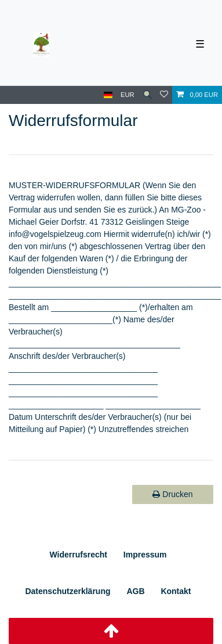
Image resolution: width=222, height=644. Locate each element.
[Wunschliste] (164, 95)
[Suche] (148, 95)
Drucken (172, 494)
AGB (135, 591)
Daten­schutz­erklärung (68, 591)
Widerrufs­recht (78, 555)
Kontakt (176, 591)
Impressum (145, 555)
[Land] (108, 95)
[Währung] (128, 95)
